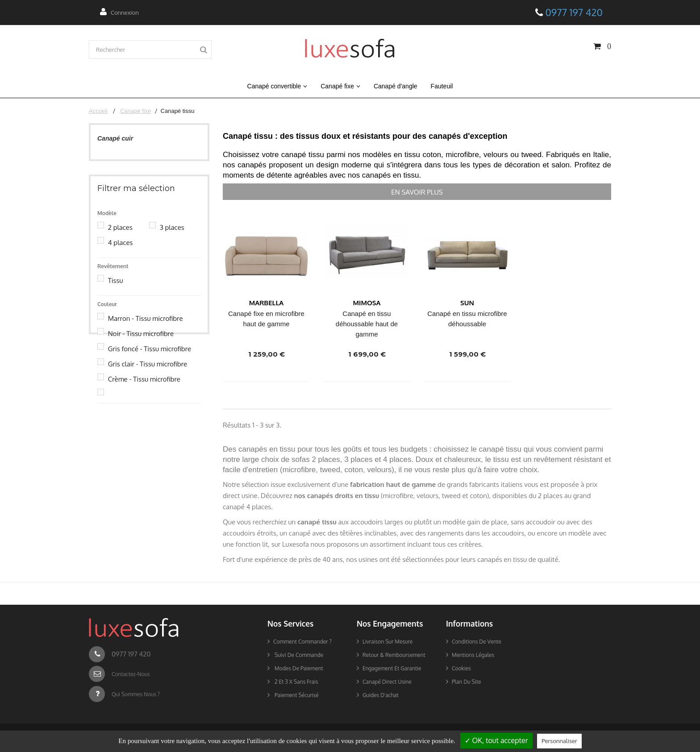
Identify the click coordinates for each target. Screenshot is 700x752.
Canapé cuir (115, 138)
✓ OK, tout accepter (496, 740)
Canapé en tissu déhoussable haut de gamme (367, 324)
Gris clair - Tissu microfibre (148, 374)
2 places (120, 237)
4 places (121, 252)
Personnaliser (559, 741)
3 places (172, 237)
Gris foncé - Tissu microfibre (150, 359)
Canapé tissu (117, 152)
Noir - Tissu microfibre (141, 343)
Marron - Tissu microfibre (146, 328)
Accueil (98, 111)
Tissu (116, 290)
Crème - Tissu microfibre (144, 389)
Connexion (125, 12)
